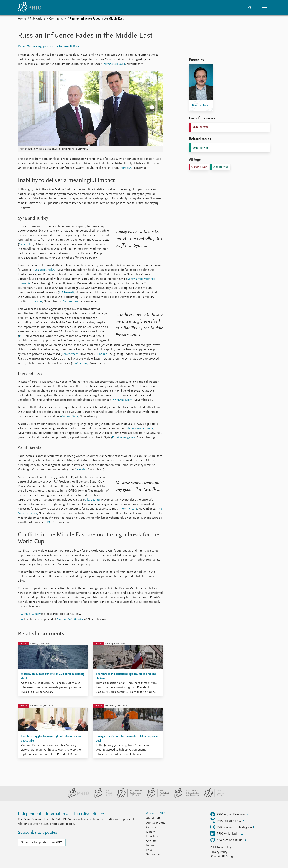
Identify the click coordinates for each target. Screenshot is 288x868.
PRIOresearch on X (226, 821)
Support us (153, 854)
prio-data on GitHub (227, 840)
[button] (265, 8)
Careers (151, 827)
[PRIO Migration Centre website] (212, 797)
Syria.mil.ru (26, 244)
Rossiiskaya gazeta (124, 438)
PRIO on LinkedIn (225, 833)
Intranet (151, 845)
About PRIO (154, 818)
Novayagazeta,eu (114, 64)
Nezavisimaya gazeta (140, 429)
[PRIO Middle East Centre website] (156, 797)
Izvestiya (37, 302)
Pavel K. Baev (32, 614)
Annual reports (156, 823)
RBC (22, 336)
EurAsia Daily (80, 363)
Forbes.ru (127, 168)
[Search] (250, 8)
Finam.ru (103, 354)
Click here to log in (222, 848)
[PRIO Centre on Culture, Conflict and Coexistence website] (185, 797)
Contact (151, 841)
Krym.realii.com (123, 400)
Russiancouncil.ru (44, 270)
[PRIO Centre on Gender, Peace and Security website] (128, 797)
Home (22, 19)
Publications (38, 19)
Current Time (70, 417)
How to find (154, 836)
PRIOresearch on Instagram (232, 827)
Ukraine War (200, 127)
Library (150, 832)
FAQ (149, 850)
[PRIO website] (77, 797)
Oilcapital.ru (92, 500)
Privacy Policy (219, 852)
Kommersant (71, 302)
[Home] (29, 8)
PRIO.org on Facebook (228, 814)
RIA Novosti (66, 293)
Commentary (57, 19)
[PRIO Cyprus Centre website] (101, 797)
